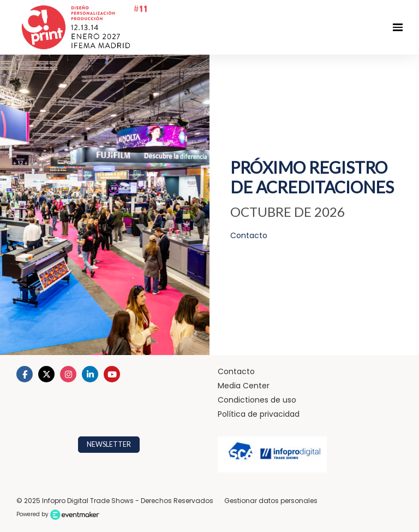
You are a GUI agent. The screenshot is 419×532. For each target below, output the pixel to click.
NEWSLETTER (109, 444)
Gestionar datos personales (271, 501)
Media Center (244, 386)
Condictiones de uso (257, 400)
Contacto (236, 371)
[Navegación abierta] (398, 27)
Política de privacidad (259, 414)
